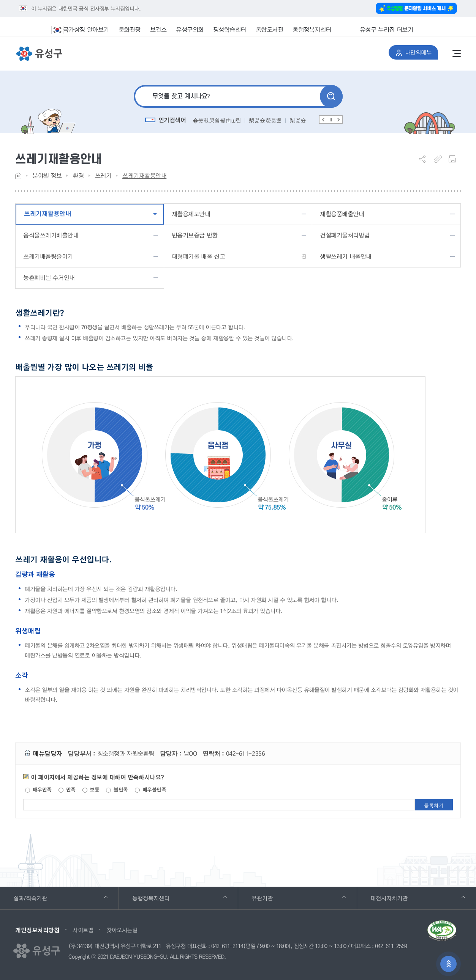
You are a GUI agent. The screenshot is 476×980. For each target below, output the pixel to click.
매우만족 (38, 790)
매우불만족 (150, 790)
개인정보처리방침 (37, 930)
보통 (91, 790)
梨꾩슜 (298, 120)
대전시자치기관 (418, 894)
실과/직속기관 (61, 894)
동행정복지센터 (312, 29)
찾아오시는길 (122, 930)
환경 (78, 175)
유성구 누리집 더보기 (376, 30)
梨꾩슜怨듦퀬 (265, 120)
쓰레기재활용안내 (144, 175)
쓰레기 (103, 175)
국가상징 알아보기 (85, 30)
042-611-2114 (227, 946)
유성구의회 (190, 29)
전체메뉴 (457, 53)
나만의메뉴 (417, 51)
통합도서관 (270, 29)
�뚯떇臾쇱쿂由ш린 (217, 120)
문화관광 (130, 29)
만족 (67, 790)
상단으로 (448, 964)
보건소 (158, 29)
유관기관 (299, 894)
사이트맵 (83, 930)
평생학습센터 (230, 29)
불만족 (117, 790)
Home (18, 176)
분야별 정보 (47, 175)
